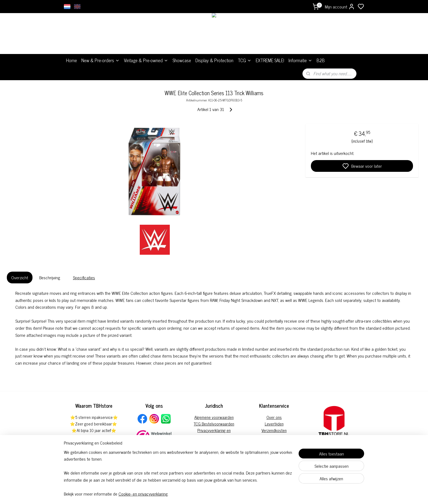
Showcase (182, 60)
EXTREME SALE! (270, 60)
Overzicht (20, 277)
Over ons (274, 417)
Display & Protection (214, 60)
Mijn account (340, 7)
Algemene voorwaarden (214, 417)
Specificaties (84, 277)
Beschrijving (50, 277)
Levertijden (274, 424)
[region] (178, 473)
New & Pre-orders (100, 60)
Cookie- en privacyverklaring (143, 494)
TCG (245, 60)
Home (72, 60)
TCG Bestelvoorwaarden (214, 424)
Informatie (300, 60)
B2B (321, 60)
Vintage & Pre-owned (146, 60)
